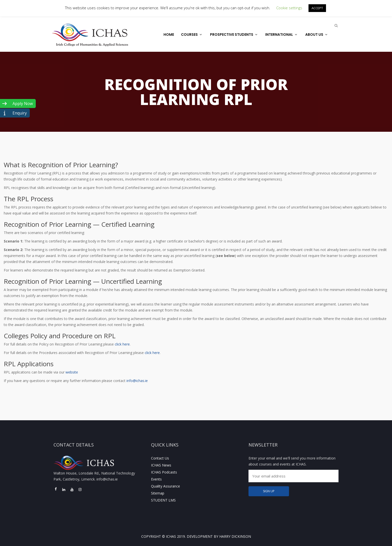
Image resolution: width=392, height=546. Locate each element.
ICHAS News (161, 465)
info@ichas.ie (137, 381)
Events (156, 479)
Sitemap (158, 493)
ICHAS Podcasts (164, 472)
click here (122, 344)
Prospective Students (234, 34)
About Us (317, 34)
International (282, 34)
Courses (192, 34)
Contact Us (160, 458)
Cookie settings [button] (289, 8)
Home (169, 34)
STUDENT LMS (163, 500)
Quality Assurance (165, 486)
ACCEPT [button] (317, 8)
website (72, 372)
